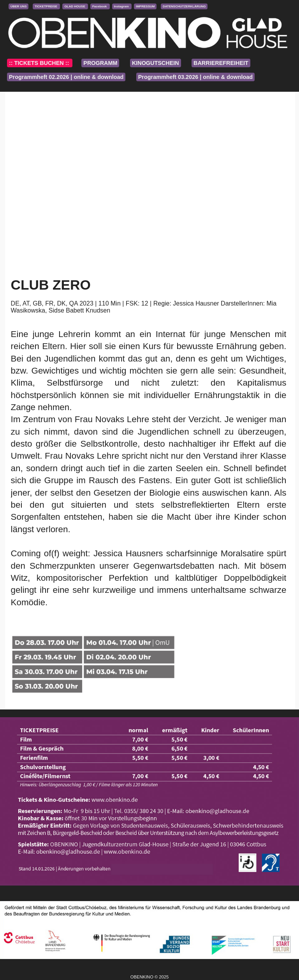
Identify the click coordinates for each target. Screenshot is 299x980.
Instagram (122, 6)
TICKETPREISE (46, 6)
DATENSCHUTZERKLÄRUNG (184, 6)
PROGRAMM (100, 63)
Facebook (100, 6)
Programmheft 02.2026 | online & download (66, 77)
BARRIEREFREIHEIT (221, 63)
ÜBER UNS (19, 6)
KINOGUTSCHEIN (156, 63)
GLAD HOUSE (75, 6)
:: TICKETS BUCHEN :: (40, 63)
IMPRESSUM (145, 6)
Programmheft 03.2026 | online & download (195, 77)
